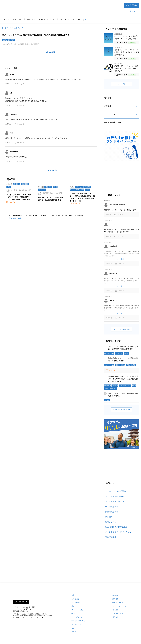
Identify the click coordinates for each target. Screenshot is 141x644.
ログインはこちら (14, 218)
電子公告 (115, 617)
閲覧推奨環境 (111, 537)
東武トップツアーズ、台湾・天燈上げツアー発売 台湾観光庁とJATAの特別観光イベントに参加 (19, 197)
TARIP (74, 628)
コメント (13, 202)
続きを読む (51, 52)
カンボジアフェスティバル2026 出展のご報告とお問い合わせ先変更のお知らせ (127, 52)
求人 (54, 20)
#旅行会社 (6, 40)
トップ (6, 20)
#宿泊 (87, 190)
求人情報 (108, 98)
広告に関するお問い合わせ (116, 527)
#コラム (107, 400)
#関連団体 (25, 184)
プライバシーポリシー (120, 606)
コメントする (51, 170)
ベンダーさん (44, 20)
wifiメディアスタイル (79, 621)
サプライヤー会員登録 (115, 496)
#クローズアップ (125, 386)
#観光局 (115, 386)
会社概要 (115, 595)
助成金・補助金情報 (112, 122)
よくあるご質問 (118, 614)
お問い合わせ (111, 522)
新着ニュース (18, 20)
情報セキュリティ (119, 603)
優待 (80, 20)
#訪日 (106, 388)
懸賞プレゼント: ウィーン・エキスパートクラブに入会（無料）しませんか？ (127, 68)
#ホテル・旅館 (109, 353)
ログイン (131, 11)
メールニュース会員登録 (115, 491)
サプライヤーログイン (115, 502)
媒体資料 (109, 517)
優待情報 (108, 106)
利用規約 (115, 610)
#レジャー (42, 190)
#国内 (13, 40)
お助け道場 (31, 20)
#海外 (9, 187)
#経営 (126, 353)
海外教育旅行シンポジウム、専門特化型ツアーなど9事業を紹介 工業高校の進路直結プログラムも (123, 379)
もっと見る (121, 84)
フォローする (23, 602)
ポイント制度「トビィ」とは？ (118, 532)
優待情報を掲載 (112, 512)
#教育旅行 (113, 388)
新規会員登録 (131, 5)
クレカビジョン (77, 617)
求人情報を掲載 (112, 507)
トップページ (6, 28)
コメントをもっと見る (121, 329)
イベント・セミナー (67, 20)
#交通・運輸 (80, 190)
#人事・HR (119, 353)
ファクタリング (77, 624)
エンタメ (75, 632)
